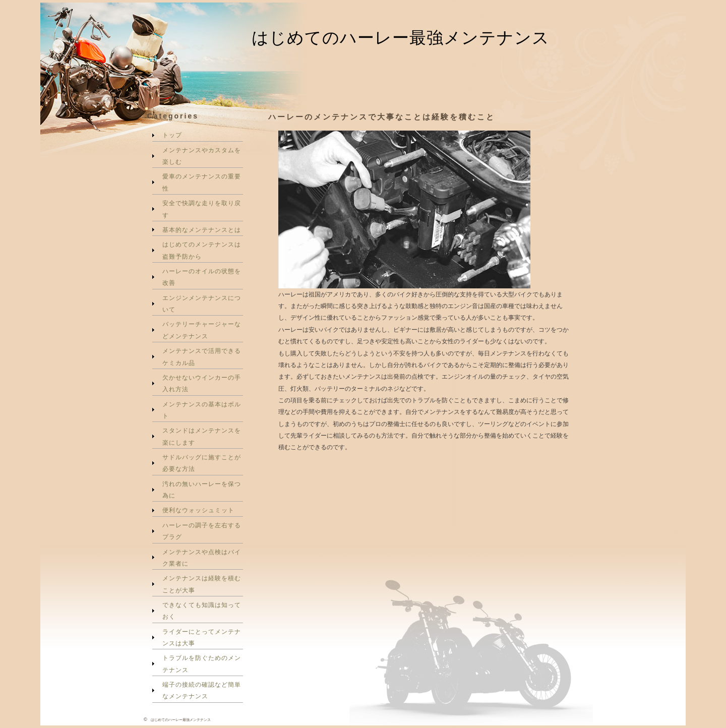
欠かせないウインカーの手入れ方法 (202, 383)
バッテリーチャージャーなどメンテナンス (202, 330)
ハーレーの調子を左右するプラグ (202, 531)
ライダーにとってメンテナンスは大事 (202, 637)
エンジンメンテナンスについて (202, 304)
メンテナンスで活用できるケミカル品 (202, 356)
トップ (172, 135)
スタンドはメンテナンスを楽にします (202, 436)
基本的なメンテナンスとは (202, 230)
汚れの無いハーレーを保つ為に (202, 490)
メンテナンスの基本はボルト (202, 410)
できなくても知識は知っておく (202, 611)
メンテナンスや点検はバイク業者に (202, 558)
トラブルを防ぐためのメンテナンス (202, 663)
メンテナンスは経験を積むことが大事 (202, 584)
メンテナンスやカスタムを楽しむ (202, 156)
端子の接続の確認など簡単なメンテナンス (202, 690)
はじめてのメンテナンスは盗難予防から (202, 250)
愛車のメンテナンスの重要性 (202, 182)
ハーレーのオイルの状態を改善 (202, 277)
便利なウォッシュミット (198, 510)
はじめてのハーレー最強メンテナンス (401, 38)
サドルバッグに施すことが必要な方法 (202, 463)
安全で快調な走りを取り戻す (202, 209)
